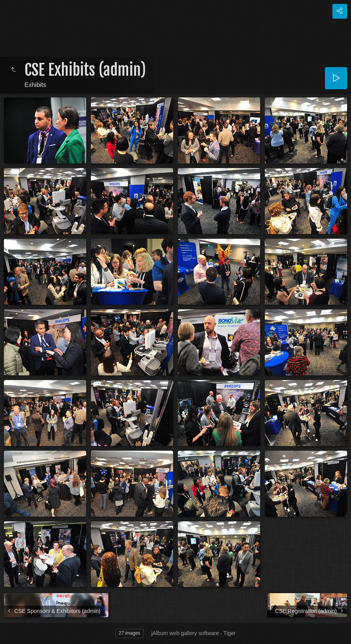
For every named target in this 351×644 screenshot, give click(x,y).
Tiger (229, 633)
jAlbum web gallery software (185, 633)
